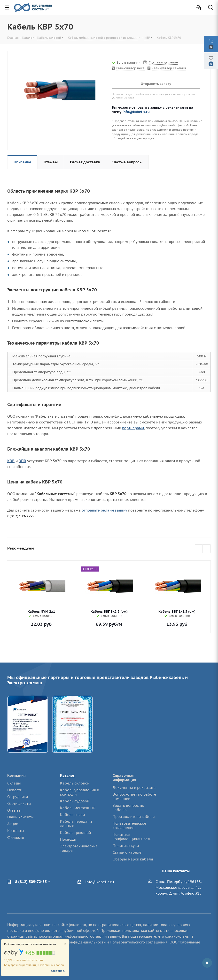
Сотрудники (18, 797)
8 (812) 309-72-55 (31, 882)
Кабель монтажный (78, 808)
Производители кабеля (134, 817)
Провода (68, 839)
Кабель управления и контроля (80, 792)
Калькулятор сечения (169, 68)
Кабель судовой (75, 801)
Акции (13, 824)
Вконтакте (207, 963)
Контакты (16, 831)
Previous (199, 549)
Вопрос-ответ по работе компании (134, 796)
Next (207, 549)
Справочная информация (124, 778)
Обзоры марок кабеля (133, 859)
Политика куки (126, 846)
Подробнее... (58, 971)
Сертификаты (19, 803)
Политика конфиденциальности (132, 837)
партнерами (133, 428)
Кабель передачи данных (76, 824)
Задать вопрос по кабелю (128, 808)
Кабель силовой (75, 783)
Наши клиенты (20, 817)
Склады (14, 783)
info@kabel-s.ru (136, 112)
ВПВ (22, 461)
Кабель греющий (75, 833)
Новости (15, 790)
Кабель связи (72, 815)
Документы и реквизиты (135, 788)
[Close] (65, 944)
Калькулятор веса (130, 68)
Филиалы (16, 837)
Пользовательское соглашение (129, 825)
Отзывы (14, 810)
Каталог (67, 775)
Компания (16, 775)
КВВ (11, 461)
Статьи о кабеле (127, 852)
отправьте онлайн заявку (104, 510)
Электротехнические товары (79, 848)
